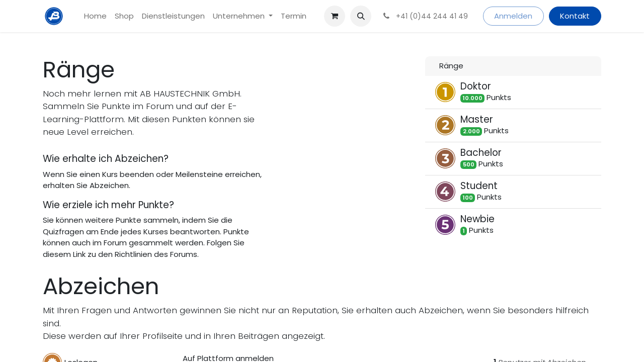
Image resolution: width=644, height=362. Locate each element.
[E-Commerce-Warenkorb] (335, 16)
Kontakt (575, 16)
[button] (361, 16)
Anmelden (513, 16)
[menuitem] (95, 16)
